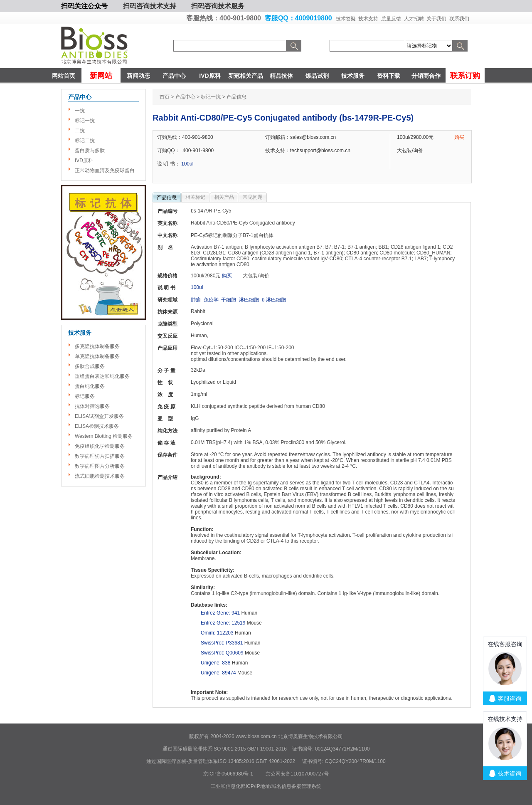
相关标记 (195, 197)
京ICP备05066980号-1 (228, 774)
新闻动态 (138, 76)
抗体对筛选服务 (92, 406)
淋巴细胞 (249, 300)
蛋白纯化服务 (90, 386)
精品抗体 (281, 76)
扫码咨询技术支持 (150, 6)
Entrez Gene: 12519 (223, 623)
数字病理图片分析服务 (100, 466)
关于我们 (436, 19)
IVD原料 (210, 76)
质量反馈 (391, 19)
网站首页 (64, 76)
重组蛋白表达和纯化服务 (102, 376)
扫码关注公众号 (84, 6)
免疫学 (211, 300)
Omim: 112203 (217, 633)
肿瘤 (196, 300)
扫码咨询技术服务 (218, 6)
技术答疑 (346, 19)
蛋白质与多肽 (90, 151)
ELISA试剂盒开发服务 (99, 416)
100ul (187, 164)
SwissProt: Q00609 (222, 653)
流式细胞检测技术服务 (100, 476)
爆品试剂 (317, 76)
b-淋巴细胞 (274, 300)
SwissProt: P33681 (222, 643)
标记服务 (85, 396)
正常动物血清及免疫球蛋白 (105, 170)
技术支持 (368, 19)
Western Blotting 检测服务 (104, 436)
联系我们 (459, 19)
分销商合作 (426, 76)
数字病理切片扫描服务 (100, 456)
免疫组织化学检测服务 (100, 446)
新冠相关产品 (246, 76)
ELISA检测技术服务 (97, 426)
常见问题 (253, 197)
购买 (459, 137)
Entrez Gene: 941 (220, 613)
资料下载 (389, 76)
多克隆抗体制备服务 (97, 346)
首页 (165, 97)
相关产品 (224, 197)
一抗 (80, 111)
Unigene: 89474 (218, 673)
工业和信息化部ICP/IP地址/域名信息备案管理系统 (266, 786)
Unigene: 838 (216, 663)
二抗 (80, 131)
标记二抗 (85, 141)
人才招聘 (414, 19)
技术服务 (353, 76)
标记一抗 (85, 121)
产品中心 (174, 76)
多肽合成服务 (90, 366)
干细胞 (229, 300)
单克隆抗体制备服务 (97, 356)
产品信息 (167, 198)
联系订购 (465, 76)
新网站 (101, 76)
